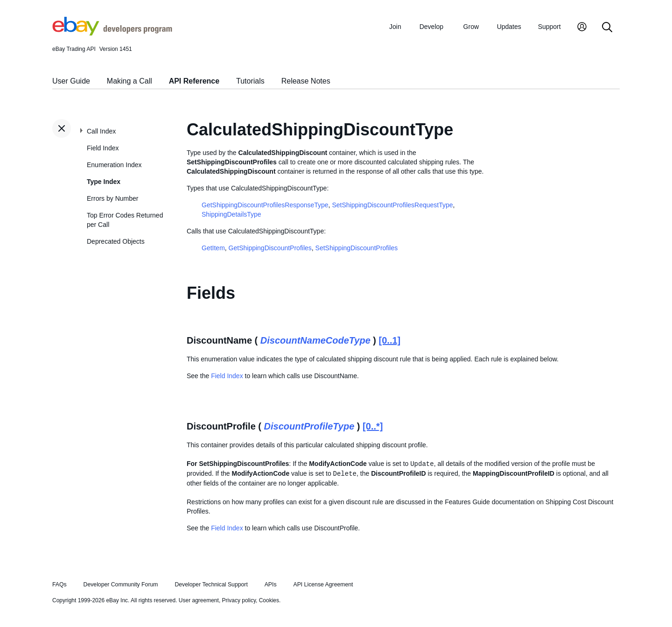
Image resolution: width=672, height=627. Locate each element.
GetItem (213, 248)
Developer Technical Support (211, 585)
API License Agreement (323, 585)
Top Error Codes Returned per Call (125, 220)
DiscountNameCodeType (315, 340)
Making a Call (129, 81)
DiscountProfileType (309, 426)
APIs (271, 585)
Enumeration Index (114, 165)
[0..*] (373, 426)
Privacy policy (239, 600)
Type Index (104, 182)
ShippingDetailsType (231, 214)
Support (549, 27)
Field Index (103, 148)
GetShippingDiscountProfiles (270, 248)
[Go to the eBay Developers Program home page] (112, 33)
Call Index (101, 131)
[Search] (607, 28)
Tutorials (250, 81)
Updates (509, 27)
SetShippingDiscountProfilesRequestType (392, 205)
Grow (471, 27)
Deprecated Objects (116, 241)
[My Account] (582, 28)
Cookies (269, 600)
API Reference (194, 81)
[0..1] (390, 340)
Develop (431, 27)
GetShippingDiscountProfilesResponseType (265, 205)
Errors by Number (112, 198)
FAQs (59, 585)
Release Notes (306, 81)
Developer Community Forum (121, 585)
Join (395, 27)
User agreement (199, 600)
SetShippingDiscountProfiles (357, 248)
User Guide (71, 81)
